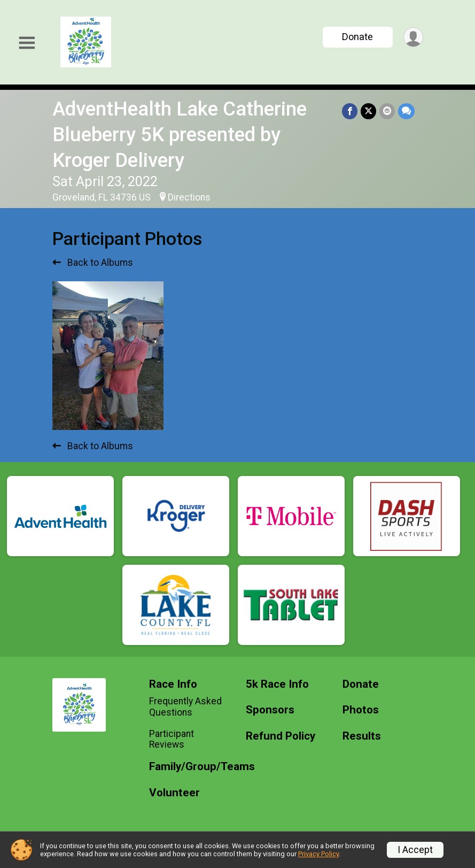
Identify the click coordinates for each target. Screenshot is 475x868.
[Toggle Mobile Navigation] (27, 43)
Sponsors (270, 710)
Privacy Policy (318, 854)
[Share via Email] (387, 111)
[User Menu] (413, 37)
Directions (189, 197)
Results (362, 736)
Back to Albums (93, 263)
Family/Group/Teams (189, 767)
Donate (357, 37)
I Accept (415, 850)
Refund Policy (281, 736)
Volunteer (174, 793)
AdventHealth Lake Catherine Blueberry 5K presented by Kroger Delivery (180, 135)
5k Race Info (277, 684)
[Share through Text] (406, 111)
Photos (361, 710)
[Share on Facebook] (350, 111)
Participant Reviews (172, 739)
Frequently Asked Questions (185, 706)
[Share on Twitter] (368, 111)
